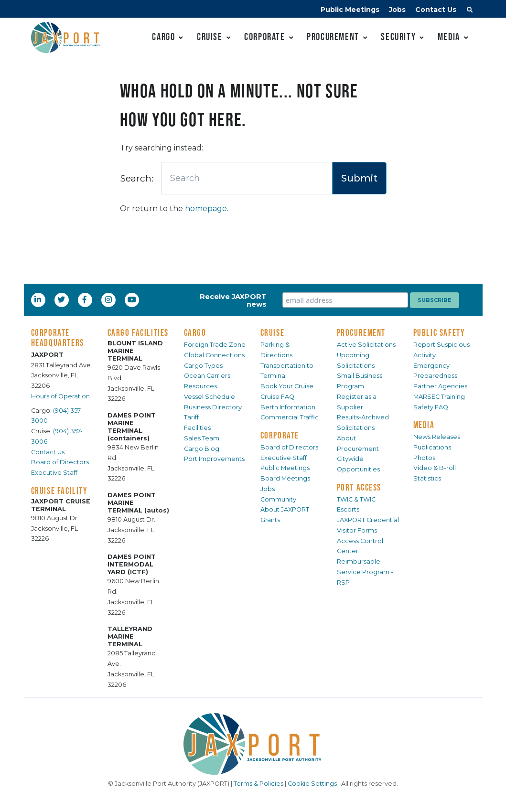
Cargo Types (203, 366)
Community (278, 499)
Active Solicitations (366, 345)
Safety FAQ (431, 407)
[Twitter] (62, 299)
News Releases (437, 437)
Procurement (333, 37)
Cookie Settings (312, 784)
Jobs (397, 10)
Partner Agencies (440, 386)
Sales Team (202, 438)
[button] (470, 11)
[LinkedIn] (39, 299)
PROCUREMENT (361, 332)
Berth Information (288, 407)
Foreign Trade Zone (215, 345)
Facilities (197, 428)
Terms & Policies (258, 784)
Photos (424, 458)
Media (449, 37)
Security (398, 37)
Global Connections (214, 355)
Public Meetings (350, 10)
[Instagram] (109, 299)
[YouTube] (133, 299)
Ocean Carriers (207, 376)
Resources (200, 386)
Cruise (210, 37)
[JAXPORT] (253, 744)
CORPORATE (280, 435)
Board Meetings (285, 478)
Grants (270, 520)
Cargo (163, 37)
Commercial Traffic (290, 417)
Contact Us (436, 10)
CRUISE (273, 332)
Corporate (264, 37)
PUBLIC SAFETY (439, 332)
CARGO (195, 332)
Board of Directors (60, 462)
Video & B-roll (435, 468)
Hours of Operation (60, 396)
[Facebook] (85, 299)
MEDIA (424, 425)
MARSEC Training (439, 397)
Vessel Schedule (210, 397)
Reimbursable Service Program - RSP (365, 572)
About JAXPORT (285, 509)
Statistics (427, 478)
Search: (137, 178)
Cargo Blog (202, 449)
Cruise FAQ (277, 397)
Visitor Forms (357, 530)
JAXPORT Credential (368, 520)
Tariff (191, 417)
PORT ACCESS (359, 487)
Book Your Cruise (287, 386)
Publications (432, 447)
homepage (206, 208)
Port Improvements (214, 459)
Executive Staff (54, 473)
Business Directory (213, 407)
